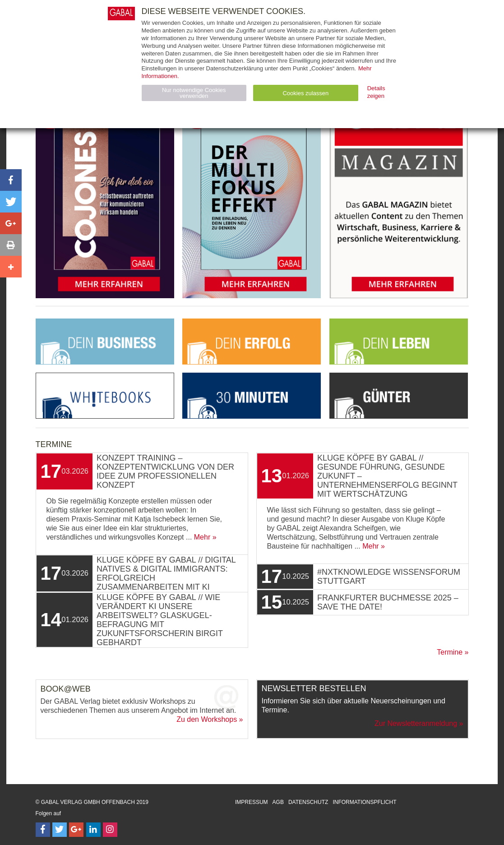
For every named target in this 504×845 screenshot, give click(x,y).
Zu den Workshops (207, 719)
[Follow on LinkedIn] (93, 830)
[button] (11, 180)
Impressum (252, 802)
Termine (450, 652)
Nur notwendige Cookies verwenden (194, 93)
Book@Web (66, 689)
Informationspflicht (364, 802)
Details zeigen (376, 92)
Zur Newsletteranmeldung (416, 723)
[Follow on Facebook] (43, 830)
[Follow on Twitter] (60, 830)
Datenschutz (308, 802)
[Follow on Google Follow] (76, 830)
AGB (278, 802)
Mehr (202, 537)
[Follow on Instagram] (110, 830)
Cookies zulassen (305, 93)
